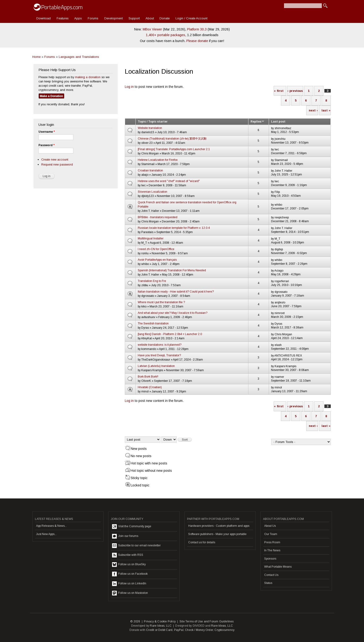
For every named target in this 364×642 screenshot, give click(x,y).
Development (113, 18)
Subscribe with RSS (128, 555)
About (150, 18)
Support (134, 18)
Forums (93, 18)
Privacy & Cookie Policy (160, 621)
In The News (272, 550)
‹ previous (295, 91)
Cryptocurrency (224, 630)
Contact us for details (202, 542)
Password (46, 145)
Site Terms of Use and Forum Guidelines (207, 621)
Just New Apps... (46, 534)
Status (268, 583)
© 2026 (135, 621)
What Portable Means (278, 567)
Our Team (271, 534)
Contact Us (271, 575)
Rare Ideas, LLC (161, 626)
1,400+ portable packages (165, 35)
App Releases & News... (51, 526)
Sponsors (270, 559)
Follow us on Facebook (130, 574)
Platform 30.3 (197, 29)
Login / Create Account (191, 18)
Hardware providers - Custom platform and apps (219, 526)
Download (44, 18)
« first (279, 91)
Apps (78, 18)
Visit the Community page (132, 527)
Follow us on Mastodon (130, 593)
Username (47, 132)
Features (63, 18)
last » (326, 110)
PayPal (179, 630)
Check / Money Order (199, 630)
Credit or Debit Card (159, 630)
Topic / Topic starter (153, 122)
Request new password (57, 164)
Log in (129, 87)
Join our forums (125, 536)
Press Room (272, 542)
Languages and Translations (79, 57)
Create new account (55, 159)
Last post (278, 122)
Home (36, 57)
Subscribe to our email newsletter (136, 546)
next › (313, 110)
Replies (257, 122)
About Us (270, 526)
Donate (165, 18)
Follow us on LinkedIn (129, 584)
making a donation (88, 77)
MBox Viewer (152, 29)
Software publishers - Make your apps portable (217, 534)
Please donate (197, 41)
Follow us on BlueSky (129, 565)
